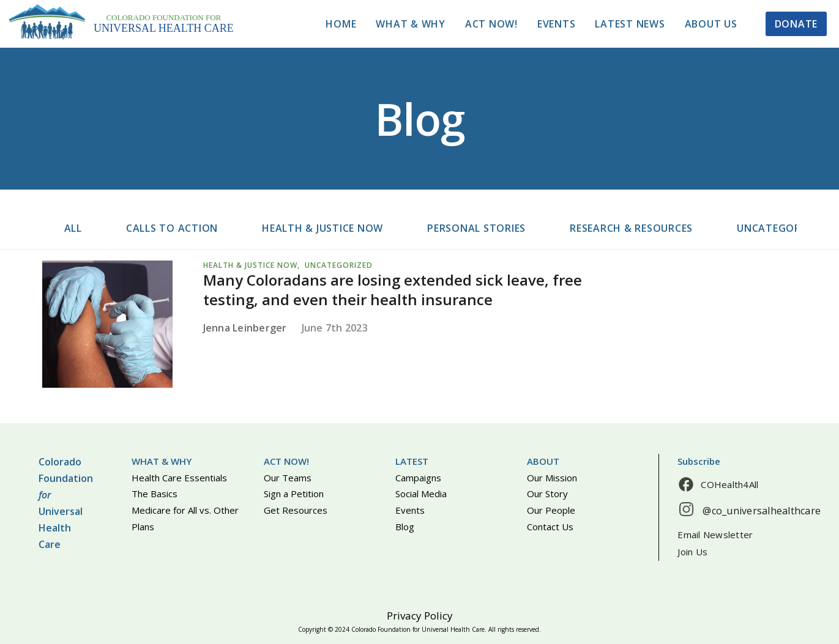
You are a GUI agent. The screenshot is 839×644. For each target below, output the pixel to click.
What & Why (411, 24)
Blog (405, 527)
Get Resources (296, 510)
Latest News (630, 24)
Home (341, 24)
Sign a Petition (294, 494)
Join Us (692, 552)
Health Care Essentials (179, 478)
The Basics (155, 494)
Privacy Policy (420, 616)
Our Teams (288, 478)
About (543, 461)
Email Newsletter (715, 535)
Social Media (421, 494)
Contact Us (550, 527)
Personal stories (476, 228)
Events (557, 24)
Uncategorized (780, 228)
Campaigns (418, 478)
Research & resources (631, 228)
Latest (412, 461)
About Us (711, 24)
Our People (551, 510)
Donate (796, 24)
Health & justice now (323, 228)
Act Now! (491, 24)
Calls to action (172, 228)
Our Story (547, 494)
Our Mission (552, 478)
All (73, 228)
